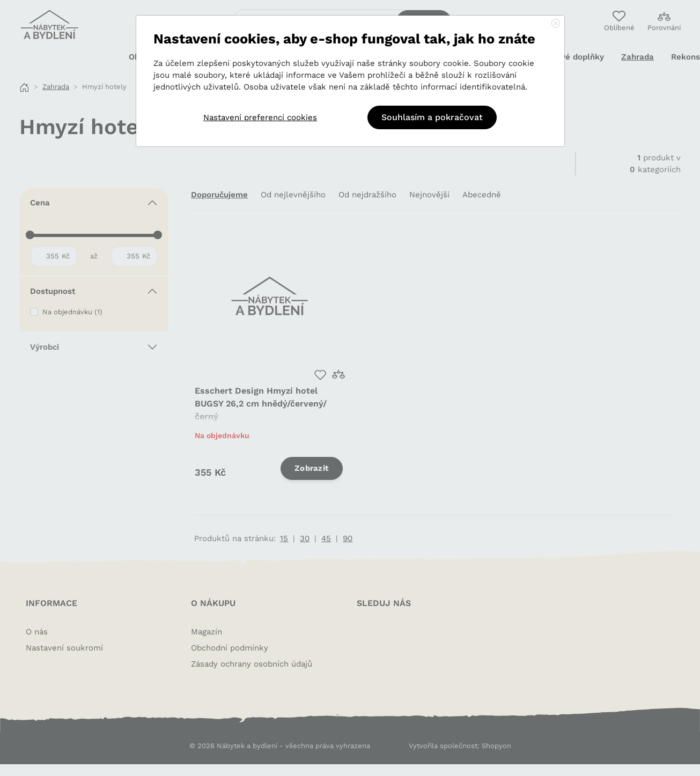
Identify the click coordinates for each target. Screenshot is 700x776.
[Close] (556, 24)
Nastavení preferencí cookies (260, 117)
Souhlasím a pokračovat (432, 117)
